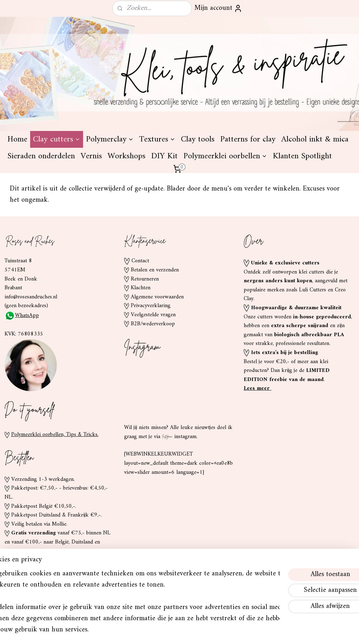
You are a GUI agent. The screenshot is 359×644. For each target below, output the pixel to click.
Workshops (127, 156)
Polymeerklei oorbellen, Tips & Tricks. (55, 435)
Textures (157, 139)
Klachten (141, 288)
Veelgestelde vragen (153, 315)
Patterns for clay (248, 139)
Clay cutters (57, 139)
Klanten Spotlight (302, 156)
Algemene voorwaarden (157, 297)
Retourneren (145, 279)
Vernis (91, 156)
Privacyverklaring (151, 306)
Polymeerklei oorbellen (225, 156)
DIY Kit (164, 156)
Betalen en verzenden (155, 270)
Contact (140, 261)
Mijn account (218, 8)
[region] (133, 595)
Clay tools (198, 139)
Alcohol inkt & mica (315, 139)
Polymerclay (110, 139)
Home (17, 139)
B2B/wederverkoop (153, 324)
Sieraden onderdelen (41, 156)
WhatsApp (22, 316)
